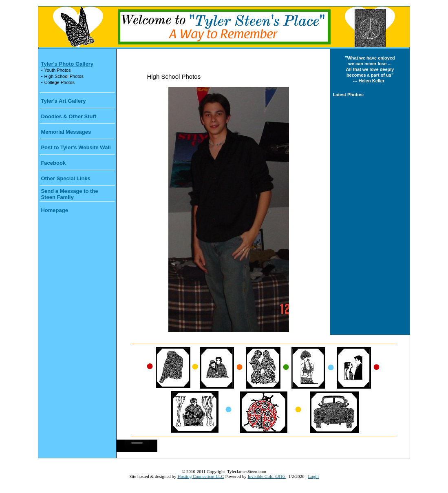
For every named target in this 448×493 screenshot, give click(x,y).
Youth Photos (57, 70)
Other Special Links (65, 178)
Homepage (54, 210)
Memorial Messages (66, 132)
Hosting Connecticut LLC (201, 476)
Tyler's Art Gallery (63, 101)
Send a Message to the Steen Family (69, 194)
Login (313, 476)
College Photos (59, 82)
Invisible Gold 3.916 (267, 476)
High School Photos (64, 76)
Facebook (53, 163)
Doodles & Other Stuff (68, 116)
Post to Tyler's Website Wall (76, 147)
